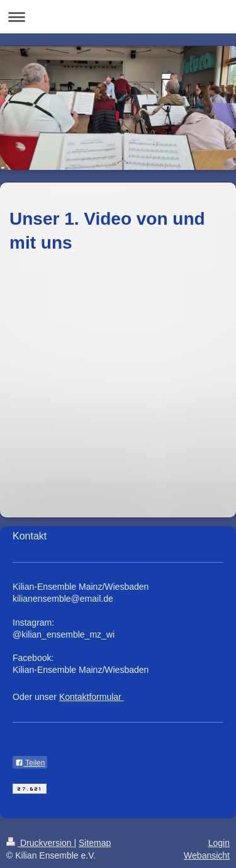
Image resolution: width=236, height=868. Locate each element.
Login (219, 843)
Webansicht (207, 855)
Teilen (30, 763)
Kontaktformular (90, 697)
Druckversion (40, 843)
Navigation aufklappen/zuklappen (118, 17)
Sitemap (95, 843)
